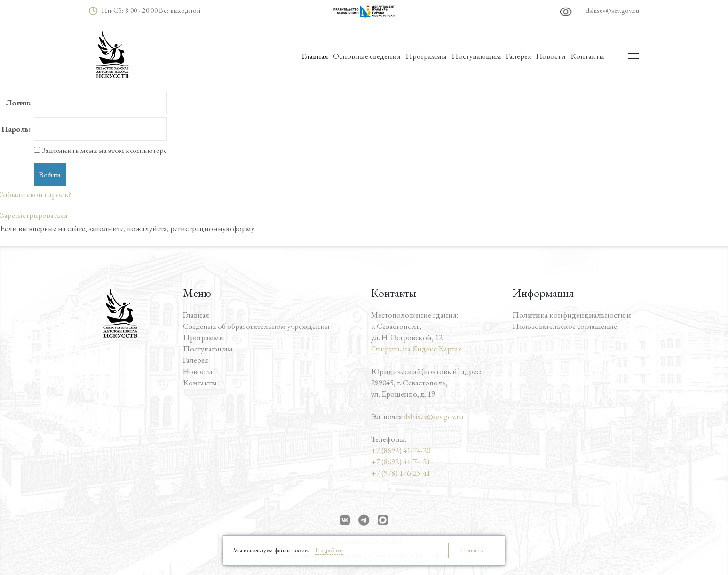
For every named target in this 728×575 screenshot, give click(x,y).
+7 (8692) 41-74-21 (401, 462)
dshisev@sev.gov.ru (612, 10)
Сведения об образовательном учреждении (256, 326)
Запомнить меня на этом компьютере (103, 150)
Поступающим (476, 56)
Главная (196, 315)
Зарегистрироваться (34, 215)
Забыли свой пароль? (36, 194)
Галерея (519, 56)
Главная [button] (315, 56)
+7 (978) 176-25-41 (401, 473)
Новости (551, 56)
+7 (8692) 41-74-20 (401, 450)
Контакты (587, 56)
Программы (426, 56)
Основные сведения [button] (367, 56)
